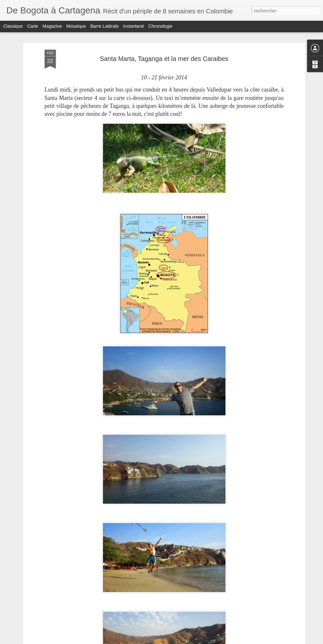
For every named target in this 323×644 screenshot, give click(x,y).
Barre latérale (104, 26)
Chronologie (160, 26)
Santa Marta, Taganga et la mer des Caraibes (164, 59)
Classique (13, 26)
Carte (33, 26)
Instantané (133, 26)
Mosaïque (76, 26)
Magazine (52, 26)
